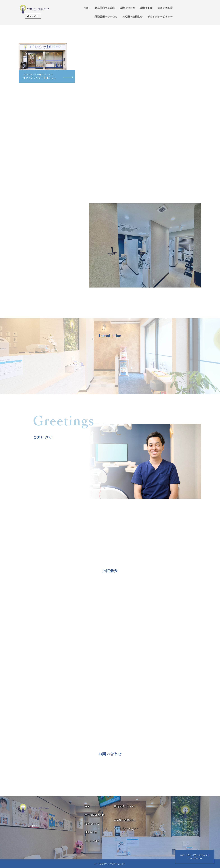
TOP (87, 8)
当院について (127, 8)
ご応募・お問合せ (132, 17)
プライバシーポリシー (160, 17)
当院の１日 (146, 8)
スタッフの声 (165, 8)
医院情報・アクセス (106, 17)
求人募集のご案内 (105, 8)
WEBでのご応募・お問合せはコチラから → (195, 857)
